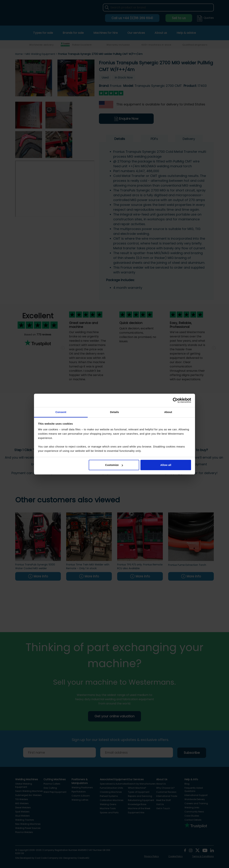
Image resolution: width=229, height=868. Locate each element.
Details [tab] (114, 412)
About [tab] (168, 412)
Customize (114, 465)
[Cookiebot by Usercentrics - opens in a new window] (175, 400)
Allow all (166, 465)
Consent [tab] (61, 412)
